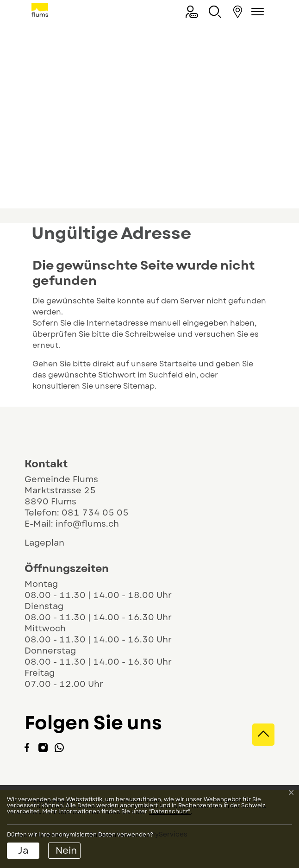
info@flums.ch (87, 524)
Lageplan (53, 543)
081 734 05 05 (95, 513)
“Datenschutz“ (169, 811)
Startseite (178, 364)
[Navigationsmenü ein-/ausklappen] (256, 12)
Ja (23, 851)
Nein (66, 851)
